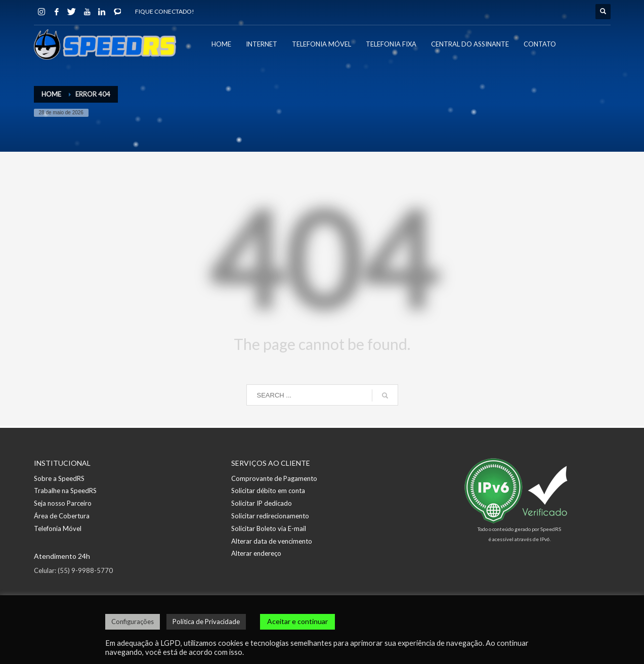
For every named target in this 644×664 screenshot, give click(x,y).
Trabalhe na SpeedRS (65, 491)
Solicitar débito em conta (268, 491)
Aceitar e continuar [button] (297, 621)
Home (51, 94)
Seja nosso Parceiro (63, 503)
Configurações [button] (133, 622)
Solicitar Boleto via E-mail (269, 528)
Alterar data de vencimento (272, 541)
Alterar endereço (256, 553)
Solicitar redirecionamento (270, 516)
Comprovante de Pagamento (274, 478)
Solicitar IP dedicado (262, 503)
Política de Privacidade (206, 622)
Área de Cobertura (62, 516)
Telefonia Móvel (58, 528)
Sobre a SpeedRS (59, 478)
